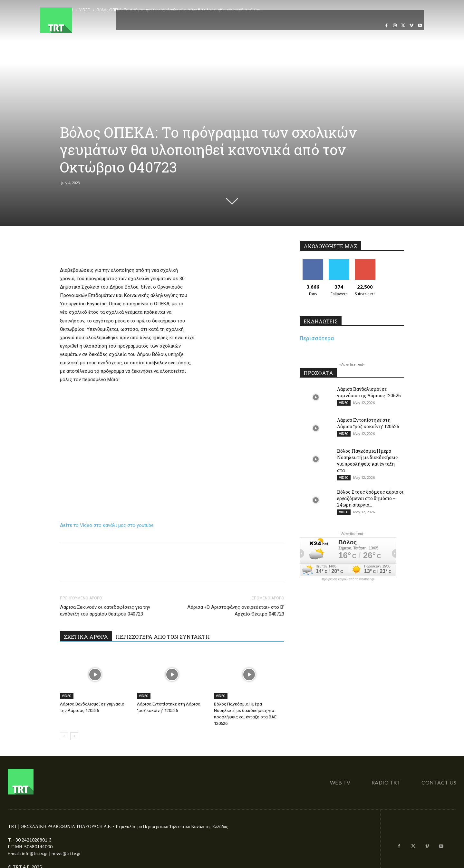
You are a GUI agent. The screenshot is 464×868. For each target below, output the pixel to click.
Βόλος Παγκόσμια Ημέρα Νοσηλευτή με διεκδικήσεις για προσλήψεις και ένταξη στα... (367, 461)
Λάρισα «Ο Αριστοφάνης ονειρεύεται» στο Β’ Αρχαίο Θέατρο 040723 (236, 611)
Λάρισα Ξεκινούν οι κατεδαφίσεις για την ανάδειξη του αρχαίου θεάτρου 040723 (105, 611)
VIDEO (67, 696)
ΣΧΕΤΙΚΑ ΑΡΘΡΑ (86, 637)
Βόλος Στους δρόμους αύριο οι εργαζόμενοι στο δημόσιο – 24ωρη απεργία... (370, 498)
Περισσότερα (317, 338)
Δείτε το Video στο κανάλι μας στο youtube (107, 525)
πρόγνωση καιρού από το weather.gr (348, 579)
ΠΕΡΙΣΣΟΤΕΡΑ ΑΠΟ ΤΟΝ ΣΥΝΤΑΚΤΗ (163, 637)
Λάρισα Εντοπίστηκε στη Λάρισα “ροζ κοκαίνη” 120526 (368, 423)
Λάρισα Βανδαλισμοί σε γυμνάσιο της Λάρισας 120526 (369, 392)
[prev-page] (64, 736)
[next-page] (74, 736)
